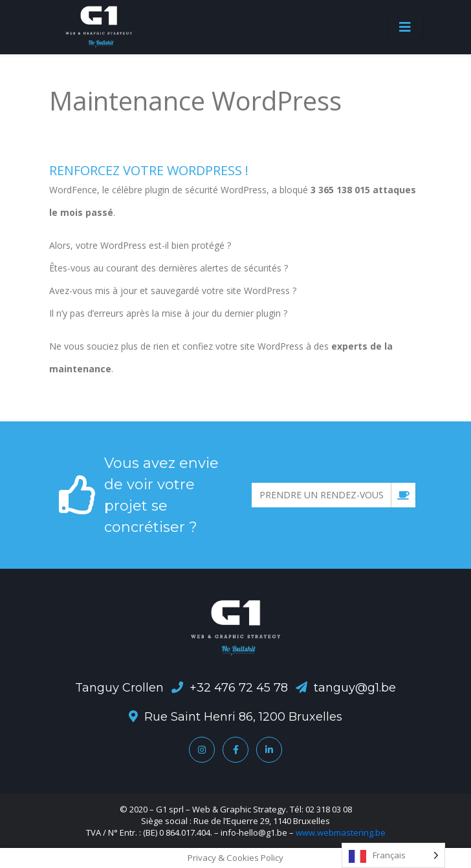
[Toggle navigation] (405, 27)
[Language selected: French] (393, 855)
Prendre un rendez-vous (338, 495)
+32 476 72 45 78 (239, 688)
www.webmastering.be (341, 832)
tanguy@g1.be (355, 688)
